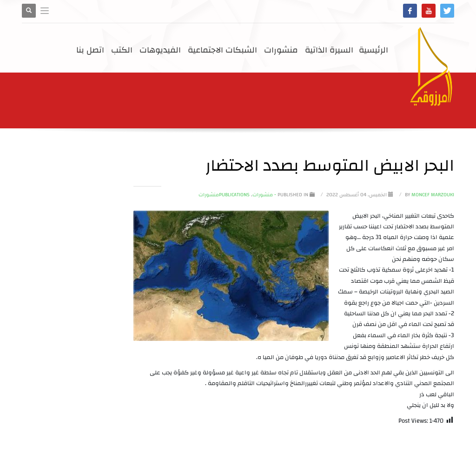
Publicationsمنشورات (224, 195)
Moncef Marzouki (429, 195)
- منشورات (264, 195)
